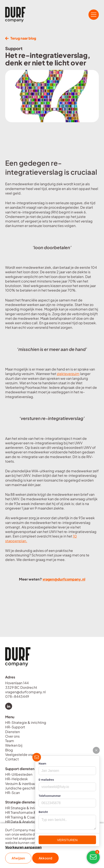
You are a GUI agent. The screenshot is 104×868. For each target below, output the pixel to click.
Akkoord (45, 858)
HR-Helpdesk (17, 779)
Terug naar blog (21, 38)
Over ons (12, 736)
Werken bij (14, 745)
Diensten (13, 732)
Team (10, 741)
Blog (9, 750)
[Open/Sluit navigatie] (94, 15)
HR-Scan (13, 793)
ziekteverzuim (68, 374)
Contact (12, 759)
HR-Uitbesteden (19, 774)
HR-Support (15, 727)
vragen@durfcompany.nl (64, 579)
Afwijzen (18, 858)
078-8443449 (17, 696)
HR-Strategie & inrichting (26, 722)
